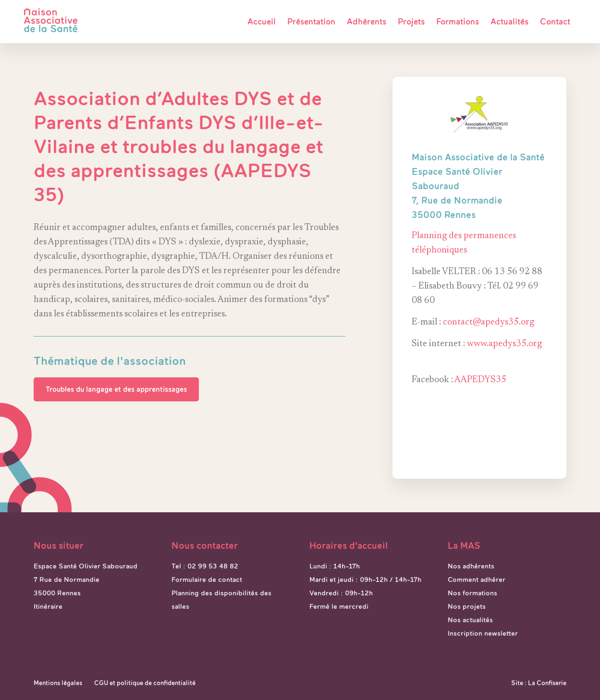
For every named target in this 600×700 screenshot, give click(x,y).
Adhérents (367, 22)
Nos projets (467, 606)
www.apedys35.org (504, 344)
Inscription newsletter (483, 633)
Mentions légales (58, 683)
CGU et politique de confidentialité (145, 683)
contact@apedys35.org (489, 322)
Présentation (311, 22)
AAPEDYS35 (480, 380)
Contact (555, 22)
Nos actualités (470, 620)
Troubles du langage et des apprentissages (116, 389)
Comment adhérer (477, 579)
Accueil (262, 22)
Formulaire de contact (207, 579)
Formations (458, 22)
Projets (411, 22)
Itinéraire (48, 606)
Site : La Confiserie (539, 683)
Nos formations (472, 593)
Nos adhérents (471, 566)
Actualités (509, 22)
